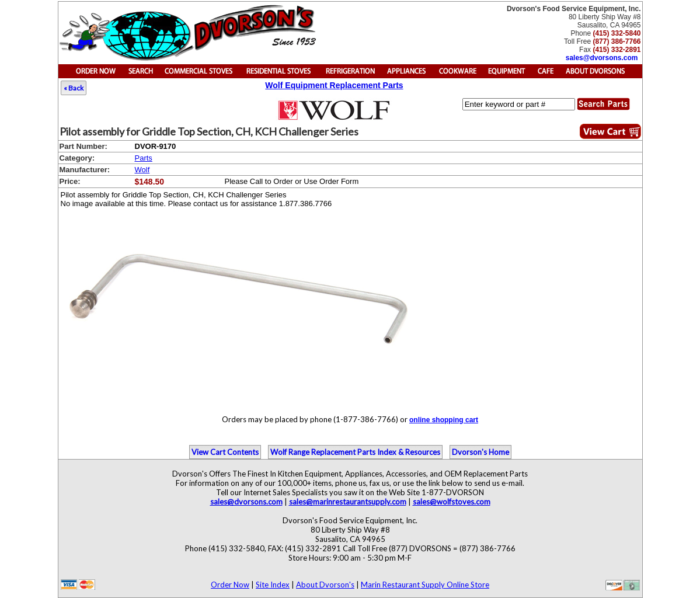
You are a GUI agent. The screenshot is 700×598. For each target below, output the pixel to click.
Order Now (230, 585)
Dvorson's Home (480, 452)
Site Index (273, 585)
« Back (74, 88)
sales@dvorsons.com (602, 58)
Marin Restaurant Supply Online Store (425, 585)
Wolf (142, 170)
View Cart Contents (225, 452)
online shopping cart (444, 420)
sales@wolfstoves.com (452, 502)
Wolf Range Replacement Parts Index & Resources (355, 452)
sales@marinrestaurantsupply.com (348, 502)
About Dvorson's (325, 585)
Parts (144, 158)
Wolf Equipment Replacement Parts (334, 85)
